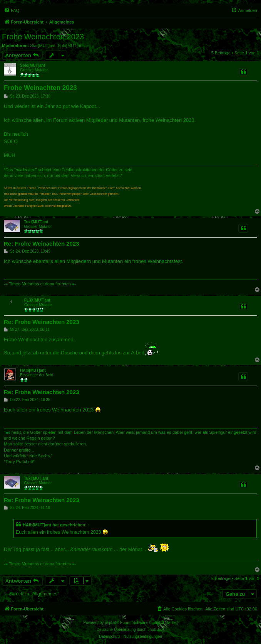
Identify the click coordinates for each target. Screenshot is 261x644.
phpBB (110, 623)
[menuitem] (12, 10)
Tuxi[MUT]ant (36, 222)
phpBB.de (156, 630)
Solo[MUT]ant (71, 46)
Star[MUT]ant (43, 46)
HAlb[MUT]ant (33, 370)
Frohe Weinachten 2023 (43, 37)
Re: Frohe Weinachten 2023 (42, 244)
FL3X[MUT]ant (37, 300)
